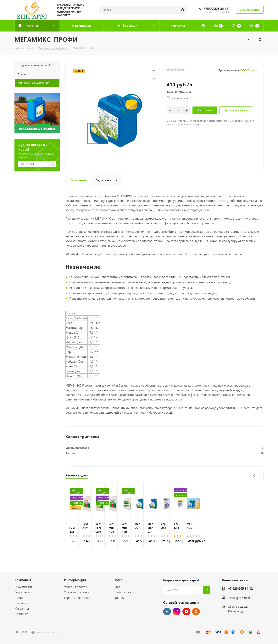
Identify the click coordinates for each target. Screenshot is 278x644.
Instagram (177, 612)
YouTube (186, 612)
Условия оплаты (76, 587)
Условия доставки (77, 592)
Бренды (119, 598)
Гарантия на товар (77, 598)
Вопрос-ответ (123, 592)
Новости (20, 598)
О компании (23, 587)
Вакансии (21, 603)
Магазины (22, 608)
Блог (117, 587)
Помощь (120, 580)
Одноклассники (196, 612)
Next (260, 476)
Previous (254, 476)
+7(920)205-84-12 (216, 9)
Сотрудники (23, 592)
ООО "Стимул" (249, 70)
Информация (75, 580)
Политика (21, 614)
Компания (23, 580)
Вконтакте (167, 612)
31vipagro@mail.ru (241, 598)
